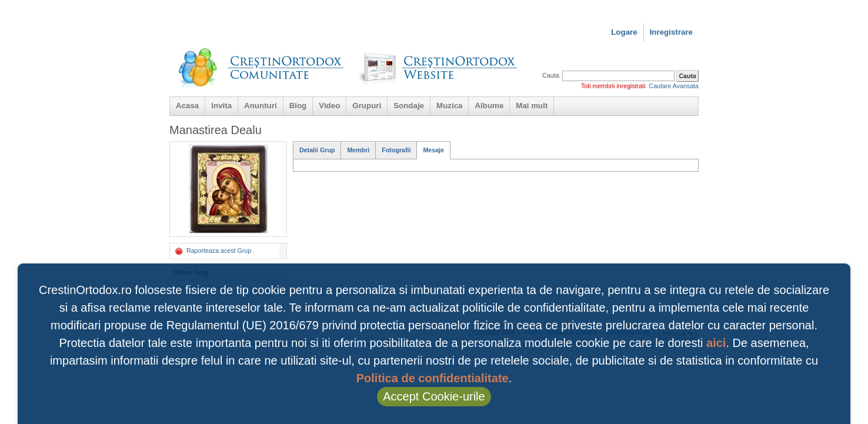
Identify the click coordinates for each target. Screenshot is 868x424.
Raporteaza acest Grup (213, 251)
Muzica (449, 106)
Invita (221, 106)
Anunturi (261, 106)
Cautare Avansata (674, 86)
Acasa (187, 106)
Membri (358, 150)
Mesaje (433, 150)
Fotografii (396, 150)
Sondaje (409, 106)
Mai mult (532, 106)
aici (716, 343)
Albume (489, 106)
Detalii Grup (317, 150)
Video (329, 106)
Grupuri (367, 106)
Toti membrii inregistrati (613, 86)
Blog (298, 106)
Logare (624, 32)
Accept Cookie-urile (434, 396)
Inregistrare (671, 32)
